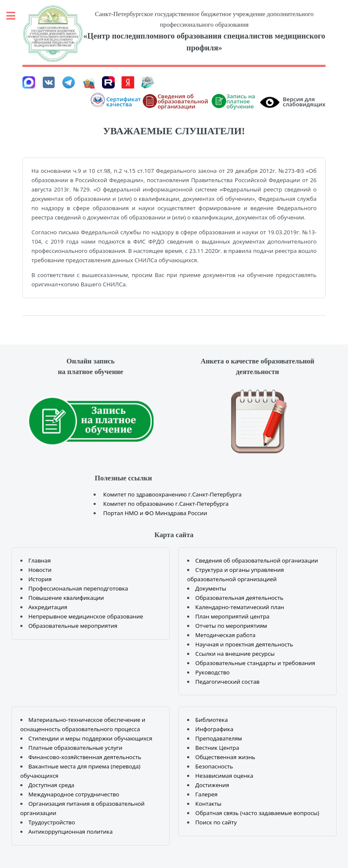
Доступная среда (51, 785)
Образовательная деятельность (239, 598)
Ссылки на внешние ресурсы (235, 654)
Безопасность (214, 766)
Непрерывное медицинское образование (86, 616)
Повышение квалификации (66, 598)
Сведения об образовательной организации (257, 560)
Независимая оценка (224, 776)
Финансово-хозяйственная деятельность (85, 757)
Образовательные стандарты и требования (255, 663)
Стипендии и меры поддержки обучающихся (90, 738)
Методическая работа (225, 635)
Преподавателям (218, 738)
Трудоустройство (52, 822)
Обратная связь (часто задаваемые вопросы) (257, 813)
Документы (211, 588)
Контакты (208, 804)
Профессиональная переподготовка (78, 588)
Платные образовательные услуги (75, 748)
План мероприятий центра (232, 616)
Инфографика (214, 729)
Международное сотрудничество (74, 794)
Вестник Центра (217, 748)
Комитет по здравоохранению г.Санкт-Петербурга (173, 494)
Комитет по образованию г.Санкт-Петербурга (166, 504)
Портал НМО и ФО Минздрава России (155, 513)
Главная (40, 560)
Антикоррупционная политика (70, 832)
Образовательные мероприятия (73, 626)
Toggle (15, 16)
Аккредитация (48, 607)
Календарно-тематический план (240, 607)
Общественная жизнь (225, 757)
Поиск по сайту (216, 822)
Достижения (212, 785)
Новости (40, 570)
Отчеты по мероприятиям (231, 626)
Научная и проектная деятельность (244, 644)
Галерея (206, 794)
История (40, 579)
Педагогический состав (227, 682)
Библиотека (211, 720)
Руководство (212, 672)
